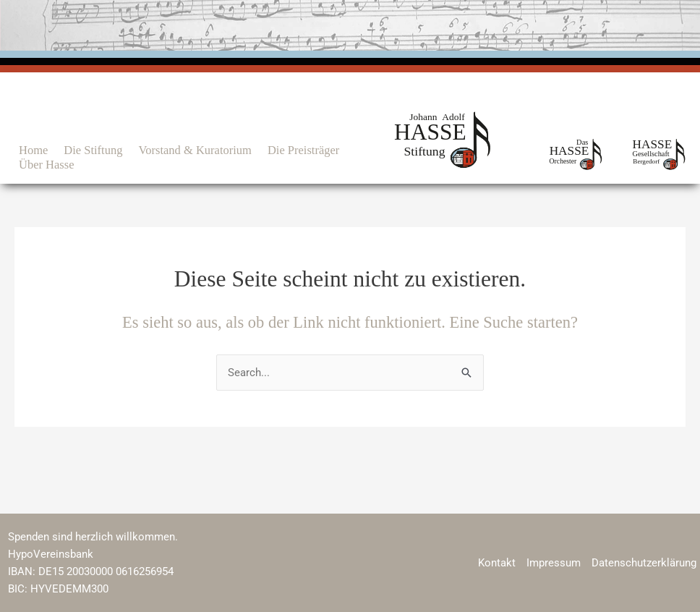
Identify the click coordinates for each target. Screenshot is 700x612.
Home (33, 150)
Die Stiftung (93, 150)
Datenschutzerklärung (644, 563)
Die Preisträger (303, 150)
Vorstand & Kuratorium (195, 150)
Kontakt (497, 563)
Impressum (554, 563)
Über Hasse (47, 165)
